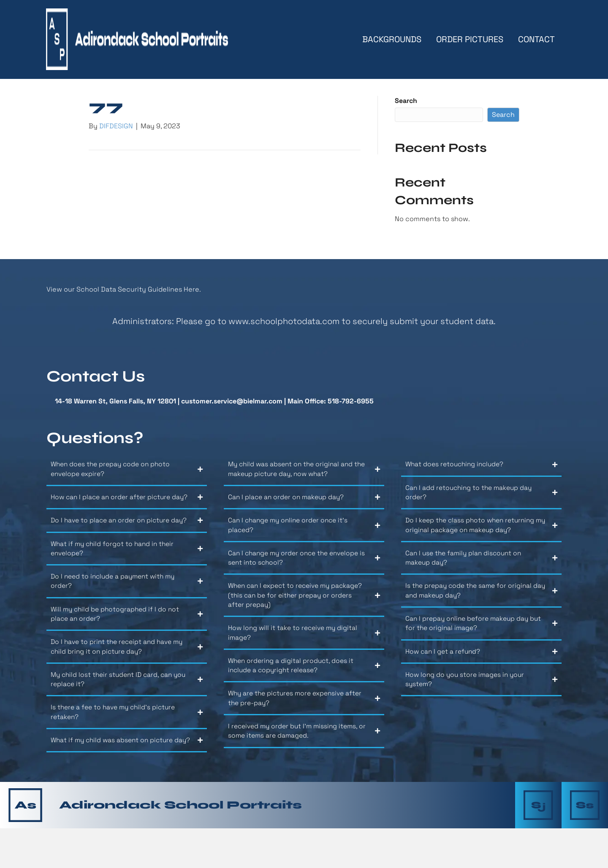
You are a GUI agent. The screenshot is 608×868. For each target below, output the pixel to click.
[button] (127, 474)
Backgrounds (391, 40)
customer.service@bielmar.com (232, 403)
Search (406, 102)
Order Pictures (469, 40)
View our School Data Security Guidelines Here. (124, 291)
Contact (536, 40)
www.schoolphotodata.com (284, 323)
